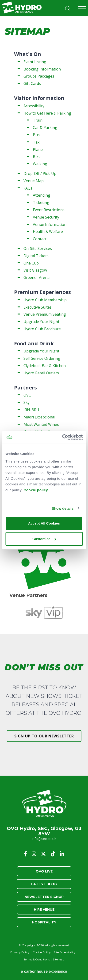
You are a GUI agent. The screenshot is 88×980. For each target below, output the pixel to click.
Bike (37, 157)
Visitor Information (39, 98)
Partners (25, 387)
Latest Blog (44, 884)
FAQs (28, 188)
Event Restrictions (49, 210)
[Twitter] (43, 854)
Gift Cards (32, 83)
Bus (36, 135)
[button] (67, 9)
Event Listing (35, 62)
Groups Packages (39, 76)
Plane (38, 149)
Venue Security (46, 217)
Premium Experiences (42, 292)
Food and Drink (34, 343)
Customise (44, 539)
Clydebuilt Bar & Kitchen (45, 366)
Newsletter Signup (44, 897)
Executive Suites (38, 307)
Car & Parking (45, 128)
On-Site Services (38, 248)
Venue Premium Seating (45, 314)
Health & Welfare (48, 232)
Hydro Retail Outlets (41, 373)
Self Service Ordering (42, 358)
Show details (63, 508)
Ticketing (41, 203)
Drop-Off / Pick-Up (40, 174)
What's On (28, 54)
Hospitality (44, 922)
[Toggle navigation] (82, 8)
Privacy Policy (20, 952)
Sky (27, 402)
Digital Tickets (36, 256)
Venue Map (34, 181)
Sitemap (59, 959)
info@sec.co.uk (44, 839)
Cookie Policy (42, 952)
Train (38, 120)
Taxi (37, 142)
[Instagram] (34, 854)
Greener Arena (36, 277)
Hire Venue (44, 910)
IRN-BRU (31, 410)
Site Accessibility (65, 952)
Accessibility (34, 106)
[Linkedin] (62, 854)
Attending (42, 195)
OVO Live (44, 871)
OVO (27, 395)
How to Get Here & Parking (47, 113)
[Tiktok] (53, 854)
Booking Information (42, 69)
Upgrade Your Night (41, 322)
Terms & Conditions (37, 959)
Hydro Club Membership (45, 300)
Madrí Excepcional (39, 417)
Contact (40, 239)
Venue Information (50, 224)
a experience (44, 971)
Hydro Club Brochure (42, 329)
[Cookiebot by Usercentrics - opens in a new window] (63, 437)
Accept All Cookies (44, 523)
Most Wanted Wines (41, 424)
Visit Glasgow (35, 270)
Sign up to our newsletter (44, 736)
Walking (40, 164)
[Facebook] (25, 854)
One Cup (31, 263)
